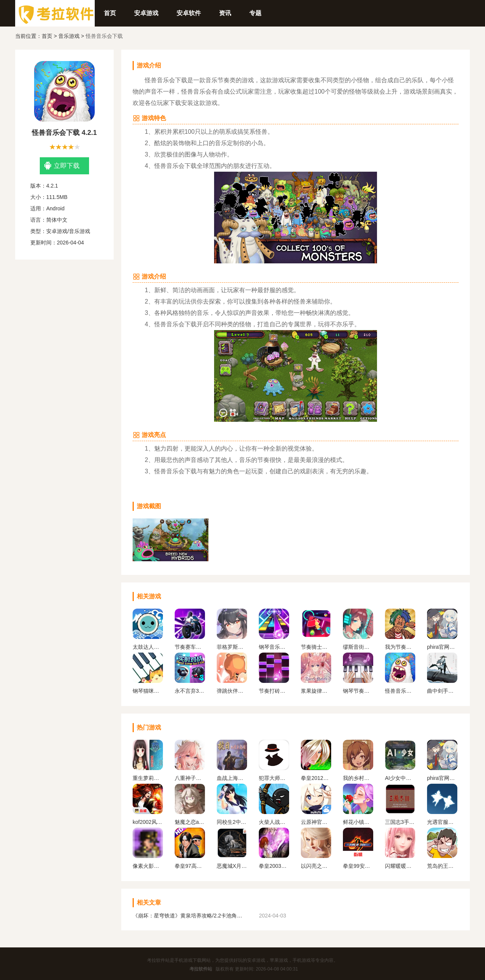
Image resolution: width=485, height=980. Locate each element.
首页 (110, 13)
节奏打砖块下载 (274, 691)
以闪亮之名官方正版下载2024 (316, 866)
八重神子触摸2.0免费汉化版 (190, 778)
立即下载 (62, 166)
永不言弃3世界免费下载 (190, 691)
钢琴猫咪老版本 (148, 691)
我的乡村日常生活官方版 (358, 778)
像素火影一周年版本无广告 (148, 866)
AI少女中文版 (400, 778)
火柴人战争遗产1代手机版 (274, 822)
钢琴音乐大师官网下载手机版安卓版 (274, 647)
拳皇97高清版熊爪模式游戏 (190, 866)
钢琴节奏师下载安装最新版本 (358, 691)
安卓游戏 (146, 13)
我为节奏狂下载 (400, 647)
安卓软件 (189, 13)
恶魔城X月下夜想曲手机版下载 (232, 866)
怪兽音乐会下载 (400, 691)
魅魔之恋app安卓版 (190, 822)
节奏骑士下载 (316, 647)
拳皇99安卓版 (358, 866)
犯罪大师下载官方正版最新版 (274, 778)
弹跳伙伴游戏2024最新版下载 (232, 691)
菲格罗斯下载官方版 (232, 647)
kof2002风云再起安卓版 (148, 822)
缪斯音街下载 (358, 647)
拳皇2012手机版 (316, 778)
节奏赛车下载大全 (190, 647)
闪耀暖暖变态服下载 (400, 866)
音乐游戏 (69, 36)
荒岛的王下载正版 (442, 866)
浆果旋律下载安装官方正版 (316, 691)
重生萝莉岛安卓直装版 (148, 778)
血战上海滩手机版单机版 (232, 778)
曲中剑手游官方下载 (442, 691)
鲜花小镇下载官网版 (358, 822)
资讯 (225, 13)
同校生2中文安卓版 (232, 822)
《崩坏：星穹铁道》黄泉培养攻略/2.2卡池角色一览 (189, 916)
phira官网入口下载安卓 (442, 647)
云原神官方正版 (316, 822)
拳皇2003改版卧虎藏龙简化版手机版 (274, 866)
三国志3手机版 (400, 822)
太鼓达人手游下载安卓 (148, 647)
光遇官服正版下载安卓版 (442, 822)
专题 (255, 13)
